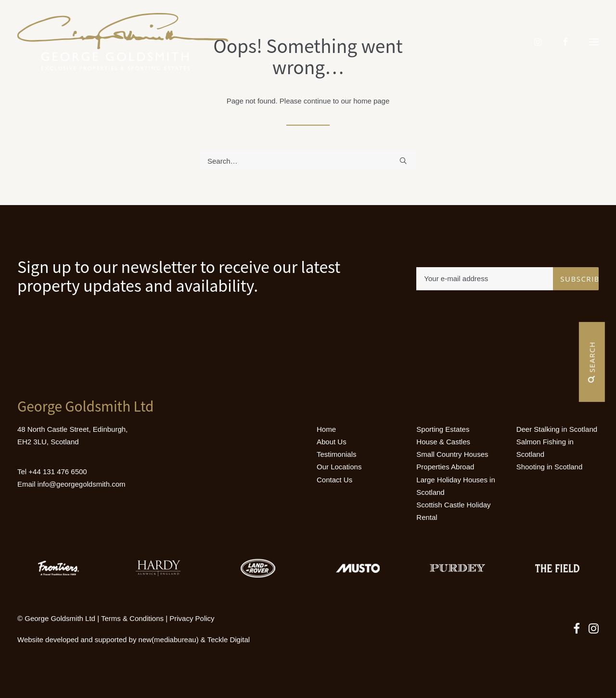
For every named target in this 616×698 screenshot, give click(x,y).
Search (592, 362)
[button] (594, 42)
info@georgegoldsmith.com (82, 484)
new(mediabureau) (169, 640)
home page (371, 101)
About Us (332, 442)
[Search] (308, 161)
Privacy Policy (192, 618)
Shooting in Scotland (550, 467)
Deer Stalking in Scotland (557, 429)
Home (326, 429)
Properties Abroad (445, 467)
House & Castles (443, 442)
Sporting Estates (443, 429)
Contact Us (334, 480)
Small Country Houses (452, 454)
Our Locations (339, 467)
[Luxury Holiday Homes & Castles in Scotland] (123, 42)
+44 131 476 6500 (58, 472)
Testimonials (337, 454)
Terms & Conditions (132, 618)
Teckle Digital (229, 640)
